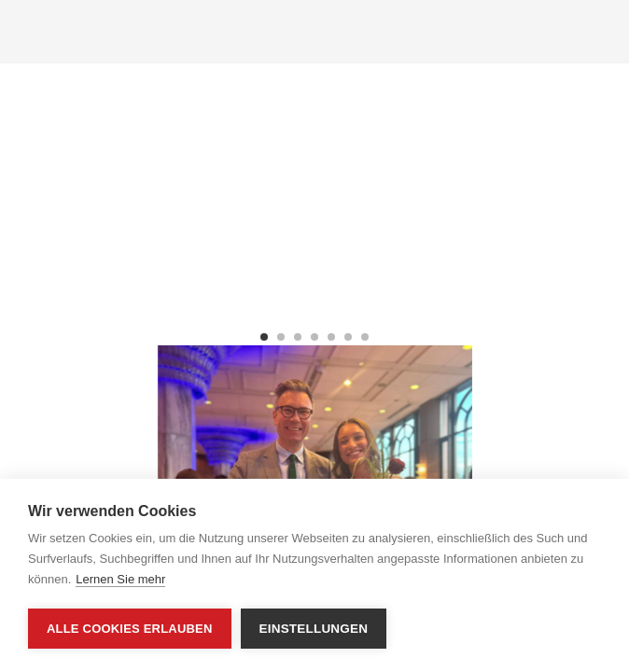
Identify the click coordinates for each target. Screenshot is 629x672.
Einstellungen (314, 629)
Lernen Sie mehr (120, 579)
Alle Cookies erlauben (130, 629)
